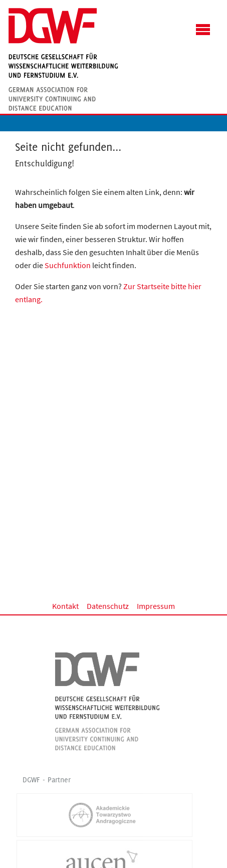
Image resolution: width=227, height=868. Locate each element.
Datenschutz (108, 606)
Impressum (156, 606)
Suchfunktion (68, 265)
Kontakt (65, 606)
